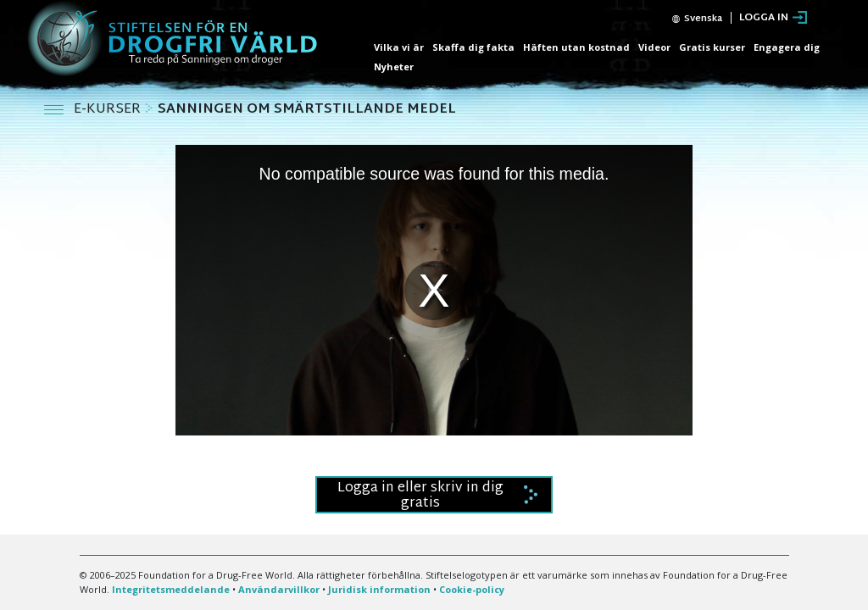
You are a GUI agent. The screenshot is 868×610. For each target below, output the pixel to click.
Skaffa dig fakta (473, 47)
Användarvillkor (279, 589)
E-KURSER (109, 110)
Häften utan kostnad (576, 47)
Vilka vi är (399, 47)
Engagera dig (787, 47)
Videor (654, 47)
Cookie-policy (472, 589)
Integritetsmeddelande (171, 589)
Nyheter (394, 67)
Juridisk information (379, 589)
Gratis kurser (712, 47)
